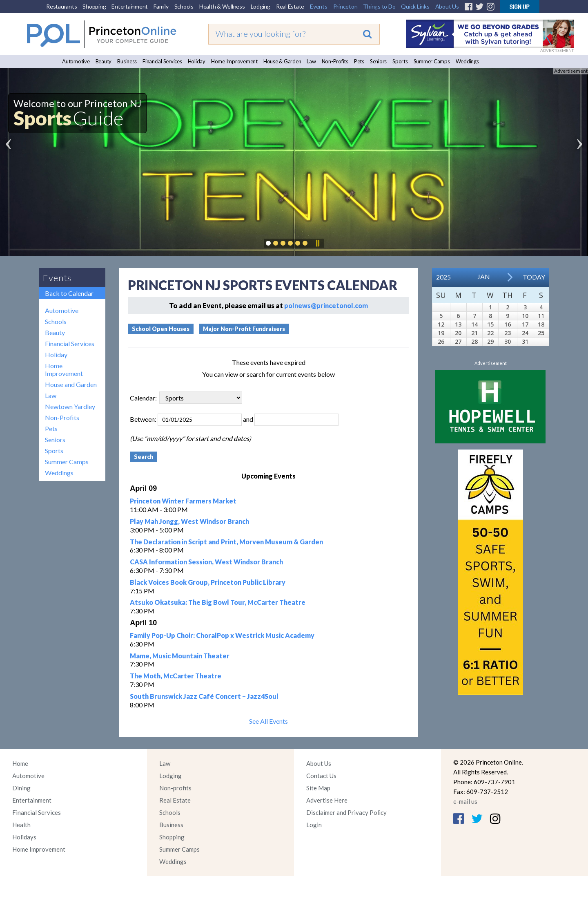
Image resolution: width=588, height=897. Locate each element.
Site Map (318, 788)
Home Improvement (234, 61)
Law (311, 61)
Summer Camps (432, 61)
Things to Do (379, 6)
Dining (21, 788)
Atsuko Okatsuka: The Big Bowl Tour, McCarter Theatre (218, 602)
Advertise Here (327, 800)
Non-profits (175, 788)
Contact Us (321, 776)
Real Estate (290, 6)
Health (21, 825)
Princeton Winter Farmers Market (183, 501)
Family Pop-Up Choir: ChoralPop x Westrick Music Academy (222, 635)
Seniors (378, 61)
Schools (184, 6)
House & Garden (282, 61)
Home (20, 763)
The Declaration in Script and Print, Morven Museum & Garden (226, 542)
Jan (484, 276)
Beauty (104, 61)
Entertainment (130, 6)
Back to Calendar (69, 293)
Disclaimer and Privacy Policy (346, 812)
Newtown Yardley (70, 406)
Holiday (197, 61)
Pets (359, 61)
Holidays (24, 837)
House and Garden (71, 384)
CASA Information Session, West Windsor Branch (206, 562)
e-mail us (465, 801)
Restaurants (61, 6)
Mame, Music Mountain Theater (180, 656)
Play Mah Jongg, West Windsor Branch (189, 521)
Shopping (94, 6)
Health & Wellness (222, 6)
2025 (443, 277)
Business (127, 61)
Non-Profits (335, 61)
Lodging (261, 6)
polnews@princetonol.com (326, 305)
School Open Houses (161, 329)
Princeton (345, 6)
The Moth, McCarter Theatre (176, 676)
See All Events (268, 721)
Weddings (467, 61)
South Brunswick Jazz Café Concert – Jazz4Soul (204, 696)
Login (314, 825)
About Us (447, 6)
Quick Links (415, 6)
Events (319, 6)
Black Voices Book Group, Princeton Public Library (208, 582)
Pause (317, 243)
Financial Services (162, 61)
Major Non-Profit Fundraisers (244, 329)
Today (534, 277)
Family (161, 6)
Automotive (76, 61)
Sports (400, 61)
